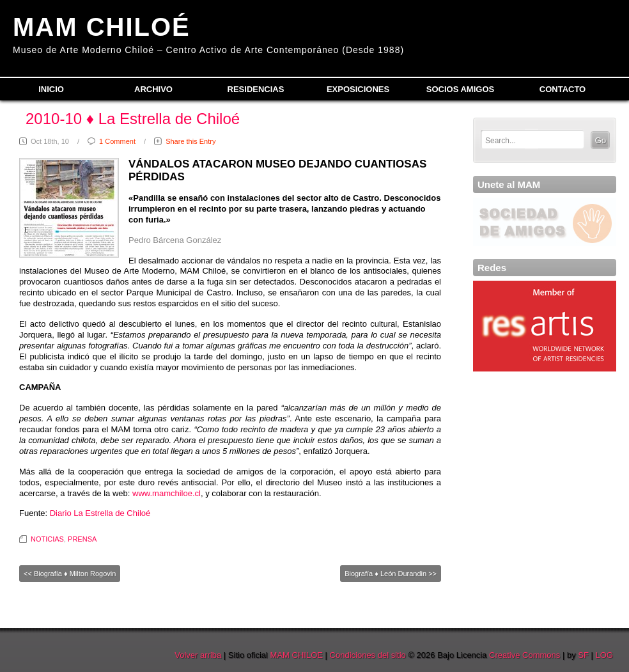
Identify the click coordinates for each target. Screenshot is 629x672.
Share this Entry (190, 141)
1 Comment (117, 141)
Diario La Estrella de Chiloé (100, 513)
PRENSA (82, 539)
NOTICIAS (47, 539)
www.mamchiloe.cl (167, 493)
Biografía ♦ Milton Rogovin (75, 574)
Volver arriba (198, 655)
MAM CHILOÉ (102, 27)
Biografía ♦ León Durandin (385, 574)
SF (583, 655)
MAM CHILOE (297, 655)
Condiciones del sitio (368, 655)
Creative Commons (524, 655)
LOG (604, 655)
